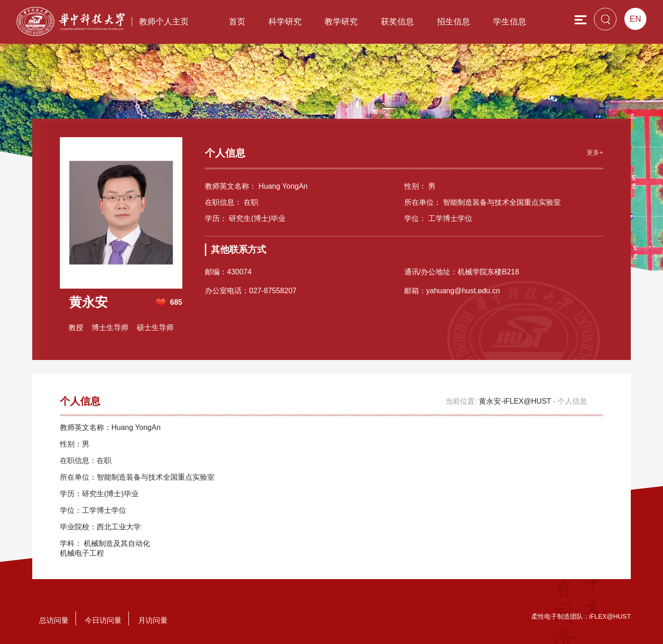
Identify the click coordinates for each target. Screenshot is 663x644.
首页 (237, 22)
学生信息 (510, 22)
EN (635, 19)
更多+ (595, 152)
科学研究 (285, 22)
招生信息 (454, 22)
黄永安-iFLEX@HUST (515, 401)
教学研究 (341, 22)
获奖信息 (397, 22)
